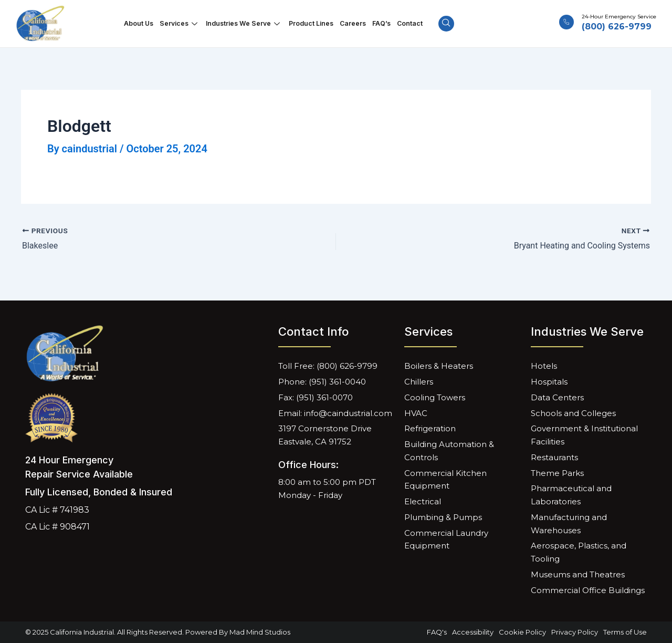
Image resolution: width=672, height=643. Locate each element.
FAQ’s (377, 23)
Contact (404, 23)
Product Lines (310, 23)
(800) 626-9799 (617, 27)
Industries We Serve (246, 23)
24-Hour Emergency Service (619, 17)
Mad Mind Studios (260, 632)
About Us (145, 23)
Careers (350, 23)
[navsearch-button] (439, 24)
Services (184, 23)
